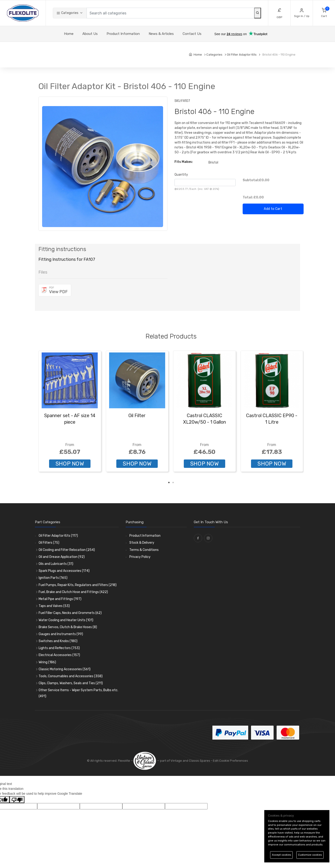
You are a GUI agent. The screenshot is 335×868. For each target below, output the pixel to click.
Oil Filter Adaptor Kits (58, 536)
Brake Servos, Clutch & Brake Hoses (68, 627)
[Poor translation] (17, 800)
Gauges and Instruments (61, 634)
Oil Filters (49, 543)
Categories (67, 13)
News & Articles (161, 34)
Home (69, 34)
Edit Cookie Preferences (230, 761)
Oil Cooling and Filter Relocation (67, 550)
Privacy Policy (140, 557)
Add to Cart (273, 209)
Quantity (181, 175)
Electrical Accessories (59, 655)
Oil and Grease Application (62, 557)
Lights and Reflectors (59, 648)
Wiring (47, 662)
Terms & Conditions (144, 550)
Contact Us (192, 34)
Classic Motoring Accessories (65, 669)
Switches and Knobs (58, 641)
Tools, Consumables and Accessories (71, 676)
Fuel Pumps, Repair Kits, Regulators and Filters (78, 585)
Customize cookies (310, 855)
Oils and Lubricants (56, 564)
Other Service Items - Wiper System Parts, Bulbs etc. (78, 693)
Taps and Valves (54, 606)
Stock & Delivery (142, 543)
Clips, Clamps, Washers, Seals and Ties (71, 683)
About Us (90, 34)
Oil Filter (137, 416)
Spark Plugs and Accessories (64, 571)
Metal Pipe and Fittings (60, 599)
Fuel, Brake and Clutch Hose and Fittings (73, 592)
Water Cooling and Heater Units (66, 620)
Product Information (123, 34)
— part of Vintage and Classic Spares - (173, 761)
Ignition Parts (53, 578)
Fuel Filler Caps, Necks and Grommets (70, 613)
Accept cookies (281, 855)
